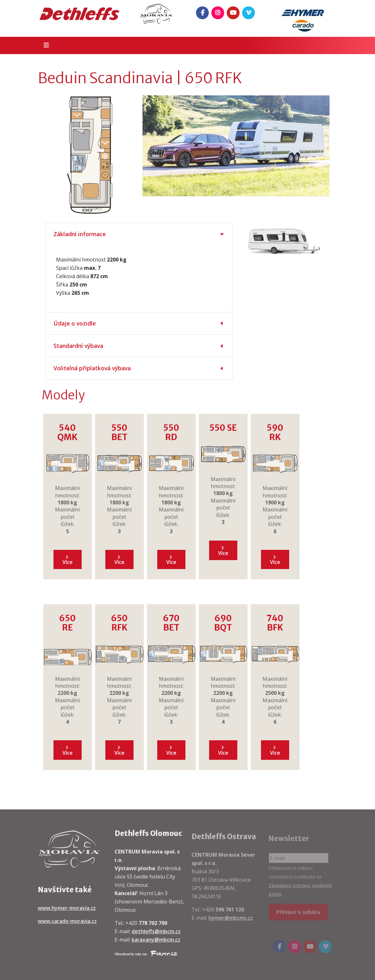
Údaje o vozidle (75, 323)
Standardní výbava (78, 346)
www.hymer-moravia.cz (67, 913)
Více (68, 560)
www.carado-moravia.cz (67, 926)
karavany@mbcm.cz (156, 944)
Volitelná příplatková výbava (92, 368)
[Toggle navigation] (45, 45)
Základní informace (80, 234)
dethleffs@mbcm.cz (156, 936)
